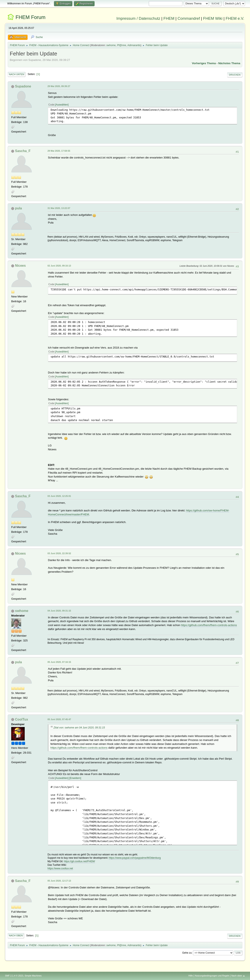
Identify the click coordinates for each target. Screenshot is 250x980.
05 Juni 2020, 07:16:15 (59, 662)
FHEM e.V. (235, 18)
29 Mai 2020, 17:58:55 (59, 151)
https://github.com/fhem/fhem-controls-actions (209, 625)
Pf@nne (121, 45)
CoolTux (22, 719)
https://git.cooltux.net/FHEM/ (80, 861)
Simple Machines (33, 976)
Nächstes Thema (229, 63)
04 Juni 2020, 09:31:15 (59, 611)
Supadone (23, 86)
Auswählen (62, 105)
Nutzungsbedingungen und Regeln (212, 976)
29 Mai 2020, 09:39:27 (59, 86)
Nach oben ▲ (238, 976)
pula (19, 208)
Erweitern (75, 778)
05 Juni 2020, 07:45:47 (59, 719)
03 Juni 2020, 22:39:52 (59, 553)
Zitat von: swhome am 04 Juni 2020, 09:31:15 (79, 728)
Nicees (21, 266)
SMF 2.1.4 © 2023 (14, 976)
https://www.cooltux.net (60, 868)
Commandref (189, 18)
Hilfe (191, 976)
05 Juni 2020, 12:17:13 (59, 881)
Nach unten (16, 74)
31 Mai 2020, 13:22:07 (59, 208)
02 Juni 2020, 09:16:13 (59, 266)
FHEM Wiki (213, 18)
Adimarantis (134, 45)
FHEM (169, 18)
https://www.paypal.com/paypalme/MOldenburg (135, 858)
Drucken (235, 75)
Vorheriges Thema (204, 63)
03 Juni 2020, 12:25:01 (59, 496)
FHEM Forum (30, 17)
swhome (111, 45)
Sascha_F (23, 151)
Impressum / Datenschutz (138, 18)
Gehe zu (187, 953)
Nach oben (16, 936)
